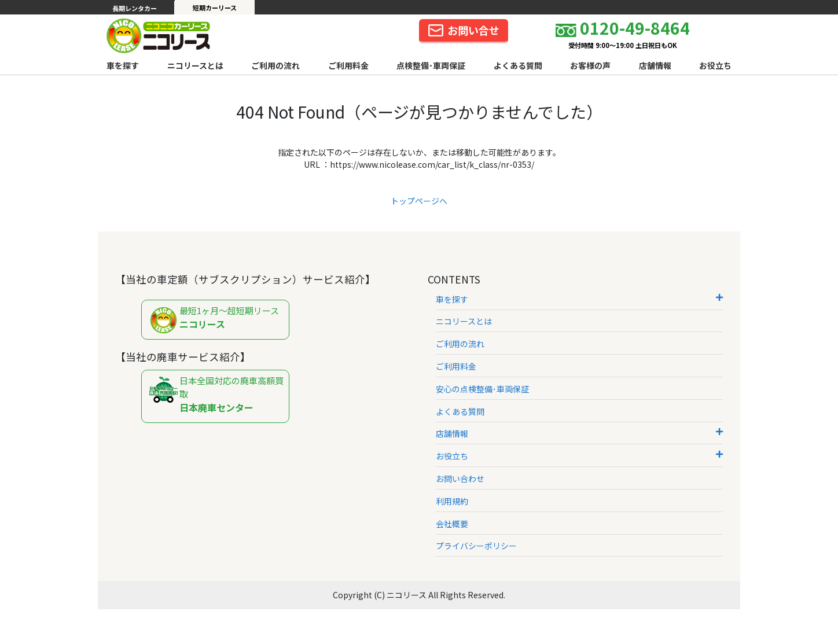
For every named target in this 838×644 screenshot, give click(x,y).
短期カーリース (215, 8)
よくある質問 (518, 65)
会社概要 (452, 524)
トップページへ (419, 201)
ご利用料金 (348, 65)
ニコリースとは (195, 65)
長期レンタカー (135, 8)
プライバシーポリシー (476, 546)
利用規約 (452, 501)
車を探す (123, 65)
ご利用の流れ (275, 65)
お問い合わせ (460, 479)
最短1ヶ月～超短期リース (218, 320)
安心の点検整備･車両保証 (482, 389)
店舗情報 (655, 65)
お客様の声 (590, 65)
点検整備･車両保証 (431, 65)
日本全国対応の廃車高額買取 (218, 394)
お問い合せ (464, 30)
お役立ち (715, 65)
